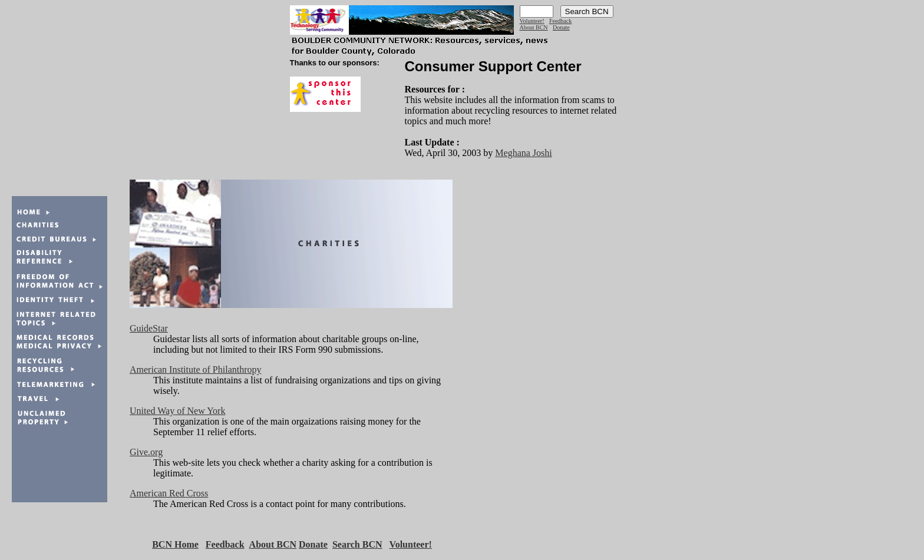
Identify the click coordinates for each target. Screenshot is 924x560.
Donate (561, 27)
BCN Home (175, 544)
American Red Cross (169, 493)
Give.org (146, 452)
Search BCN (357, 544)
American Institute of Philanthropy (196, 370)
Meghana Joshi (523, 153)
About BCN (534, 27)
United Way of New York (177, 411)
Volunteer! (532, 21)
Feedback (560, 21)
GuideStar (149, 328)
